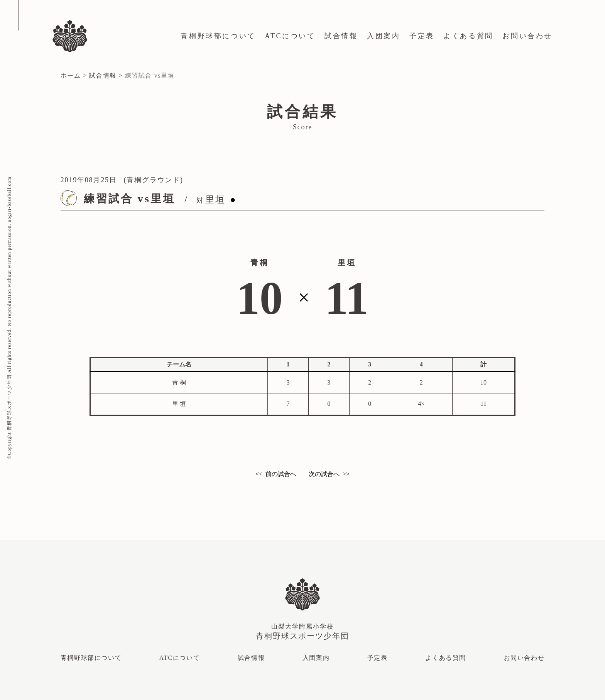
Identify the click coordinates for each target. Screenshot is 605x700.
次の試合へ (324, 474)
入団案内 (384, 36)
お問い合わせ (527, 36)
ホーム (71, 75)
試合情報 (341, 36)
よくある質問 (468, 36)
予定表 (422, 36)
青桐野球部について (218, 36)
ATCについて (290, 36)
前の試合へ (281, 474)
